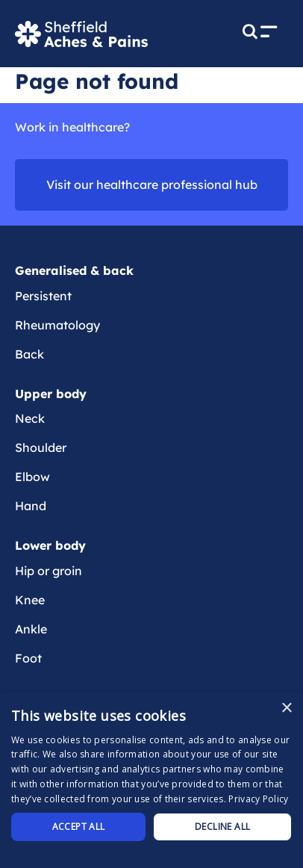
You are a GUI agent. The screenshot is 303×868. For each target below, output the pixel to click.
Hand (31, 506)
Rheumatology (57, 325)
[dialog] (151, 780)
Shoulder (41, 447)
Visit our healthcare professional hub (152, 185)
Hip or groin (49, 571)
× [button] (286, 709)
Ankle (31, 629)
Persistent (43, 296)
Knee (30, 600)
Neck (30, 418)
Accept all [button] (79, 827)
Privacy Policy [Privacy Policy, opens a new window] (258, 799)
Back (29, 354)
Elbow (32, 477)
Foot (28, 658)
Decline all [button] (222, 827)
